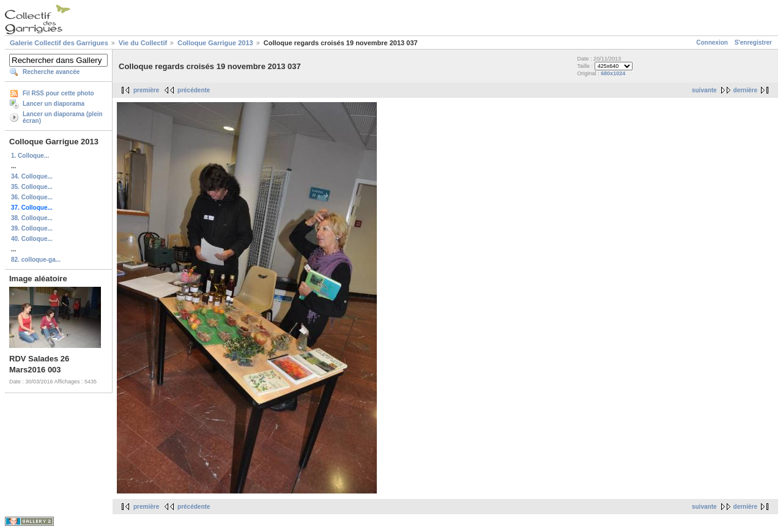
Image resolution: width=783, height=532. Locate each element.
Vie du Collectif (143, 43)
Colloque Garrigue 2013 (215, 43)
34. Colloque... (32, 176)
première (146, 90)
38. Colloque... (32, 218)
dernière (745, 90)
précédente (194, 90)
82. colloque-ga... (36, 260)
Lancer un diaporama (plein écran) (63, 117)
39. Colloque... (32, 228)
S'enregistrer (753, 42)
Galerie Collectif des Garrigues (59, 43)
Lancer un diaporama (54, 104)
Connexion (712, 42)
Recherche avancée (51, 72)
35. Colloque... (32, 187)
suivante (704, 90)
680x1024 (613, 73)
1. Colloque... (30, 156)
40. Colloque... (32, 239)
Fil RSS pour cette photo (58, 93)
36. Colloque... (32, 197)
